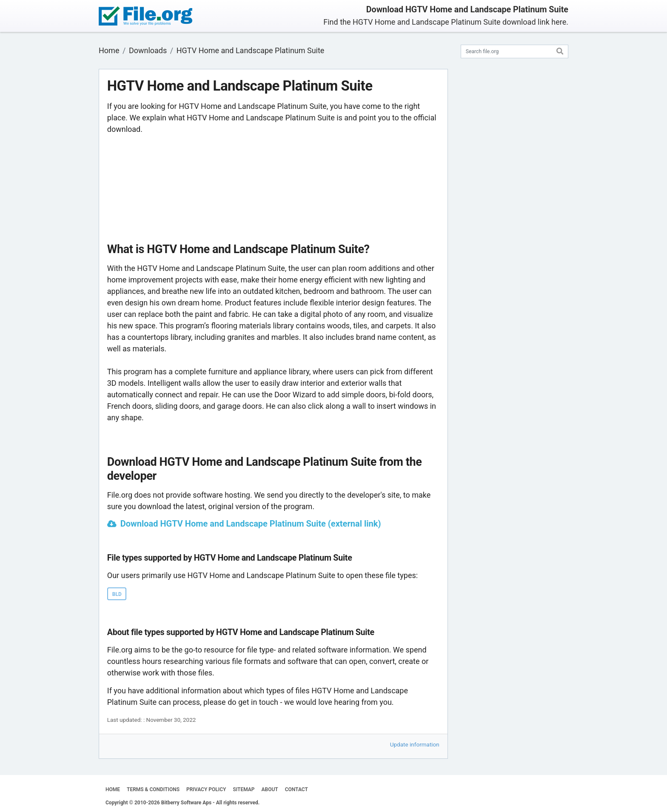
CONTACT (296, 789)
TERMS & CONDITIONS (153, 789)
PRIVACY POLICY (206, 789)
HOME (113, 789)
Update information (415, 744)
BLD (117, 594)
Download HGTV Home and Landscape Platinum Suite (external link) (251, 524)
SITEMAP (244, 789)
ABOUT (270, 789)
